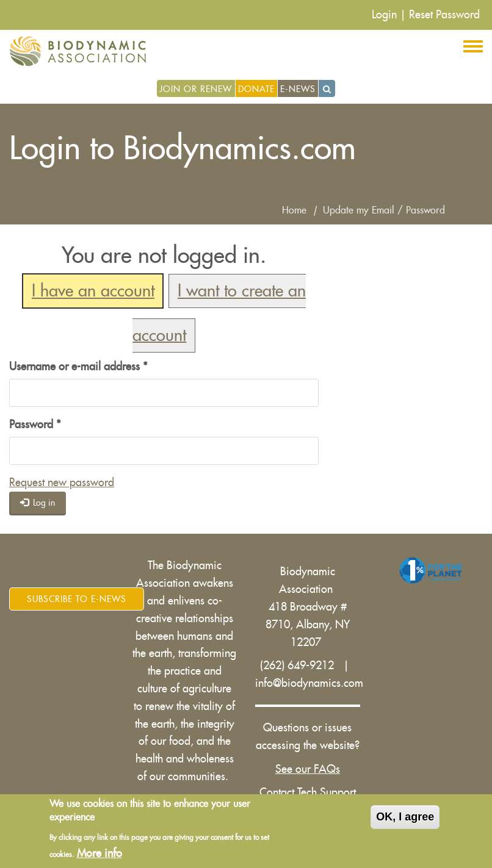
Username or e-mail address (78, 367)
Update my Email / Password (384, 210)
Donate (256, 89)
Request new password (62, 482)
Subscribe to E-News (77, 599)
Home (294, 210)
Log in (38, 502)
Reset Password (444, 15)
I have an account (93, 291)
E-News (298, 89)
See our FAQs (308, 769)
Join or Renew (196, 89)
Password (35, 425)
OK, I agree (405, 817)
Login (384, 15)
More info (99, 854)
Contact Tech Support (308, 792)
